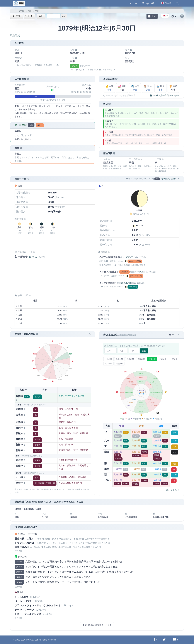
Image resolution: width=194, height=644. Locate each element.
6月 (30, 11)
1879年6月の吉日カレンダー (165, 95)
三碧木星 (130, 359)
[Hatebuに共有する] (175, 640)
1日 (29, 16)
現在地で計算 (169, 179)
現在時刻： (16, 35)
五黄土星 (152, 359)
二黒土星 (119, 359)
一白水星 (108, 359)
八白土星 (108, 364)
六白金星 (163, 359)
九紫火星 (119, 364)
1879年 (21, 11)
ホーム (134, 3)
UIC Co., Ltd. (32, 640)
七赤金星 (174, 359)
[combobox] (165, 16)
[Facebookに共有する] (154, 640)
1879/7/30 (129, 257)
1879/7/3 (33, 257)
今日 (41, 16)
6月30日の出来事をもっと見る (97, 625)
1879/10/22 (126, 283)
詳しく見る (173, 490)
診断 (144, 351)
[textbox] (165, 16)
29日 (17, 16)
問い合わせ (148, 3)
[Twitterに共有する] (164, 640)
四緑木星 (141, 359)
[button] (177, 3)
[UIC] (19, 3)
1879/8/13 (139, 272)
